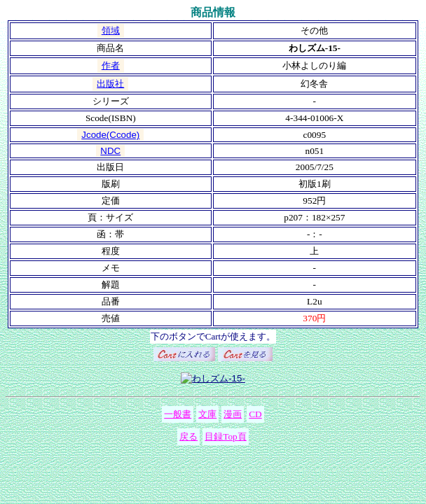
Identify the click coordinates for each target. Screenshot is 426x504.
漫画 (233, 414)
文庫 (207, 414)
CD (255, 414)
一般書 (178, 414)
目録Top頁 (226, 436)
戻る (188, 436)
